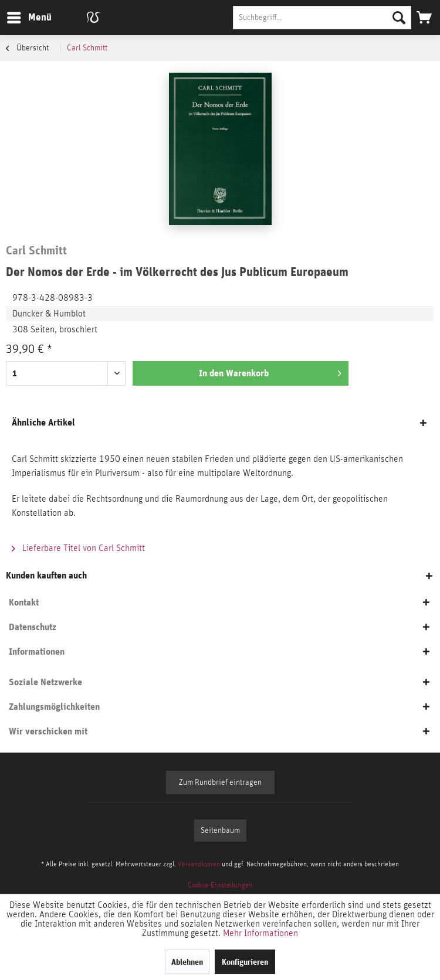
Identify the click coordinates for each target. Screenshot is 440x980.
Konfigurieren (245, 962)
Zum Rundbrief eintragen (220, 782)
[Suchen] (399, 18)
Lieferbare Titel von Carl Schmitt (78, 548)
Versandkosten (199, 864)
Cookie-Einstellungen (220, 885)
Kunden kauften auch (46, 575)
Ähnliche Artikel (43, 422)
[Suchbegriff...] (322, 18)
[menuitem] (29, 18)
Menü (21, 16)
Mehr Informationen (260, 933)
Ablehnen (187, 962)
